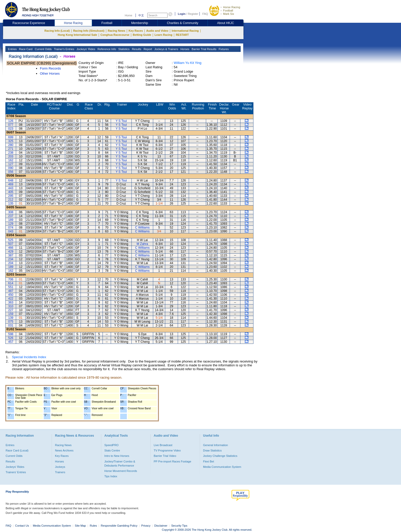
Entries (12, 49)
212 (11, 200)
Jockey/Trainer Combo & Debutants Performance (120, 463)
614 (11, 283)
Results (136, 49)
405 (11, 192)
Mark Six (229, 14)
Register (193, 14)
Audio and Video (157, 31)
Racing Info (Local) (57, 31)
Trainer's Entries (64, 49)
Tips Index (111, 476)
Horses (184, 49)
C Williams (142, 228)
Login (182, 14)
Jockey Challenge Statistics (220, 456)
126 (11, 121)
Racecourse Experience (29, 23)
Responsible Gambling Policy (119, 526)
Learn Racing (163, 35)
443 (11, 188)
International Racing (185, 31)
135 (11, 203)
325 (11, 141)
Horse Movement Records (121, 471)
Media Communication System (222, 467)
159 (11, 314)
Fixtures (223, 49)
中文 (141, 15)
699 (11, 137)
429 (11, 252)
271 (11, 149)
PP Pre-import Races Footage (172, 461)
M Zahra (142, 244)
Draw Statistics (212, 450)
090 (11, 168)
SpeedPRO (112, 445)
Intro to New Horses (117, 456)
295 (11, 196)
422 (11, 299)
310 (11, 306)
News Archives (64, 450)
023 (11, 129)
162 (11, 160)
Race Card (25, 49)
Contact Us (22, 526)
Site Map (80, 526)
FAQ (205, 14)
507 (11, 244)
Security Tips (179, 526)
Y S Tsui (121, 121)
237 (11, 216)
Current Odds (43, 49)
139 (11, 318)
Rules (94, 526)
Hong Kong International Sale (77, 35)
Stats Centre (112, 450)
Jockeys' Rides (85, 49)
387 (11, 255)
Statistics (124, 49)
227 (11, 310)
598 (11, 334)
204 (11, 263)
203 (11, 156)
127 (11, 164)
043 (11, 231)
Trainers (60, 472)
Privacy (146, 526)
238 (11, 153)
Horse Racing (232, 7)
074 (11, 228)
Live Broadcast (163, 445)
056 (11, 172)
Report (147, 49)
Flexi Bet (209, 461)
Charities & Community (183, 23)
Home (129, 15)
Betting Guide (142, 35)
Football (228, 10)
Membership (140, 23)
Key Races (136, 31)
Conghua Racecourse (115, 35)
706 (11, 279)
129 (11, 224)
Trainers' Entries (16, 472)
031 (11, 325)
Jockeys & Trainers (166, 49)
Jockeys (60, 467)
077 (11, 125)
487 (11, 291)
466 (11, 248)
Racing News (116, 31)
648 (11, 180)
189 (11, 220)
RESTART (182, 35)
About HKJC (226, 23)
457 (11, 342)
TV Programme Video (167, 450)
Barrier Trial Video (165, 456)
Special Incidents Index (29, 357)
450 (11, 295)
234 (11, 259)
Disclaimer (161, 526)
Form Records (50, 68)
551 (11, 287)
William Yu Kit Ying (187, 63)
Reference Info (106, 49)
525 (11, 240)
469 (11, 184)
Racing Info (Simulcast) (89, 31)
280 (11, 145)
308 (11, 212)
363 (11, 302)
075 (11, 322)
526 (11, 338)
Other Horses (50, 73)
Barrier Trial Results (204, 49)
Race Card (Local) (17, 450)
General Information (215, 445)
